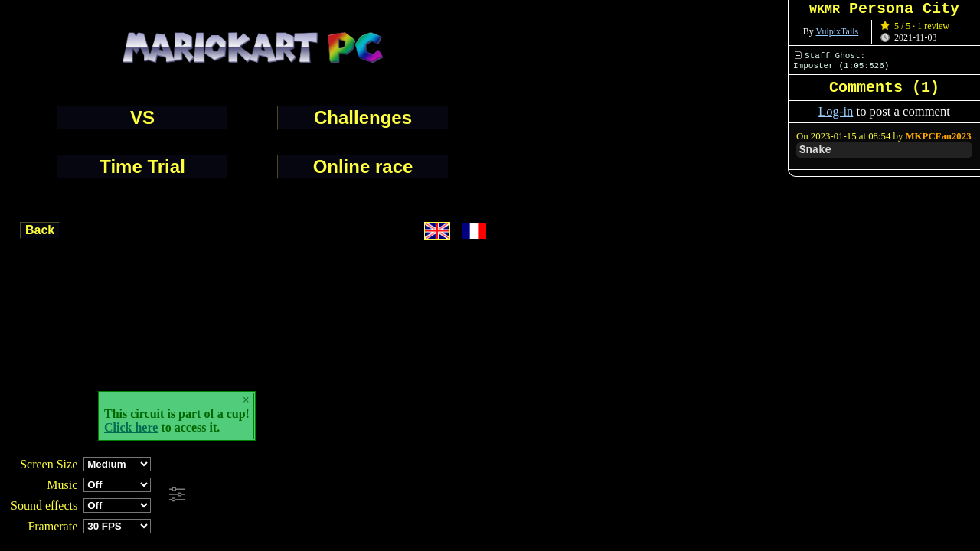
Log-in (836, 111)
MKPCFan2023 (939, 136)
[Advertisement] (416, 495)
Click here (131, 427)
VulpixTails (838, 31)
